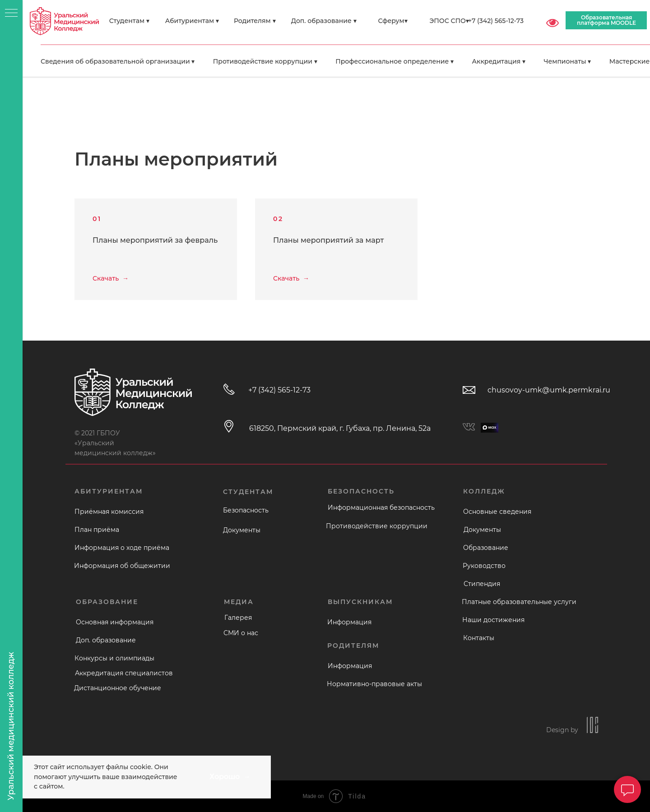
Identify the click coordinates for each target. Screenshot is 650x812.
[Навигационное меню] (11, 14)
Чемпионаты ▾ (567, 61)
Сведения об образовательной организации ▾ (118, 61)
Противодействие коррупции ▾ (265, 61)
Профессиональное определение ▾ (395, 61)
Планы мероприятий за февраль (155, 240)
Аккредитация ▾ (499, 61)
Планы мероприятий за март (328, 240)
